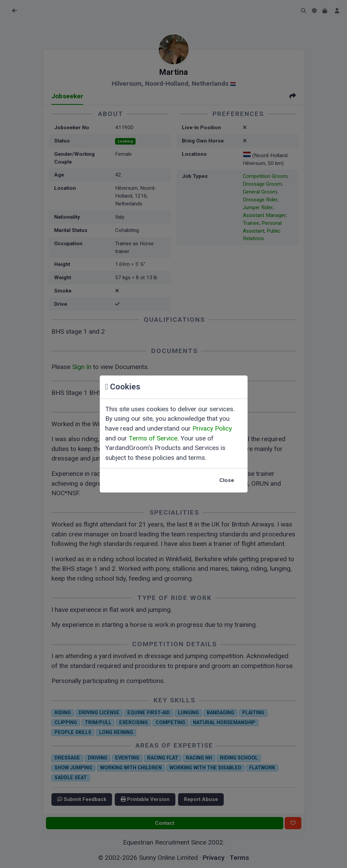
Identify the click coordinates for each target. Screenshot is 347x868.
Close (227, 480)
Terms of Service (153, 438)
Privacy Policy (212, 428)
